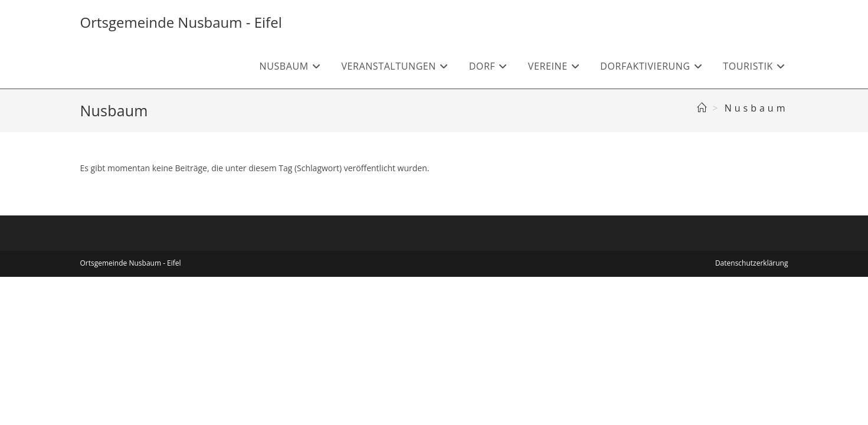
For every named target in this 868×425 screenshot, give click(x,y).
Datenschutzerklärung (752, 263)
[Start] (703, 108)
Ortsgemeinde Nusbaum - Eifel (181, 22)
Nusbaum (756, 108)
